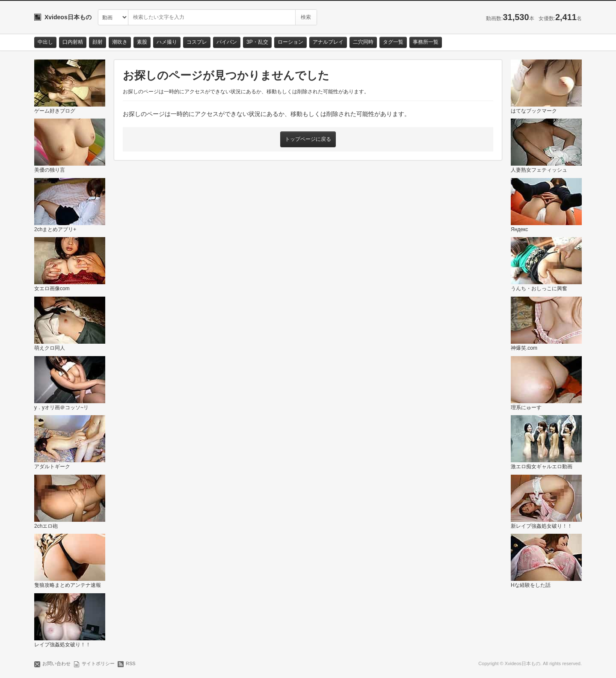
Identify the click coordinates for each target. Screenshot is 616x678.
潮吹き (120, 42)
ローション (290, 42)
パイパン (227, 42)
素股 (142, 42)
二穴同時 (363, 42)
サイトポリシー (98, 663)
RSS (131, 663)
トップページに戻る (308, 139)
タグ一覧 (393, 42)
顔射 (98, 42)
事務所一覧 (426, 42)
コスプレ (197, 42)
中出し (45, 42)
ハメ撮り (167, 42)
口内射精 (73, 42)
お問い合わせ (56, 663)
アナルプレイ (328, 42)
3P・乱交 (257, 42)
